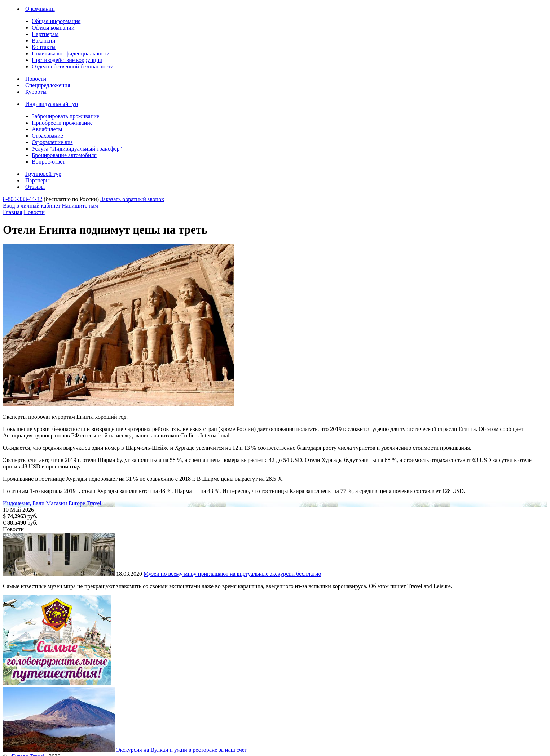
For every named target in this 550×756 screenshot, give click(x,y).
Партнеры (38, 180)
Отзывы (35, 187)
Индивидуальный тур (52, 104)
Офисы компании (53, 28)
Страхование (47, 136)
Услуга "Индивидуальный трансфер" (77, 149)
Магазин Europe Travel (74, 503)
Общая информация (56, 21)
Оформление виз (52, 142)
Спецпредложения (48, 85)
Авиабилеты (47, 129)
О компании (40, 9)
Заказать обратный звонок (132, 199)
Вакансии (43, 41)
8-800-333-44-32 (23, 199)
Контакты (44, 47)
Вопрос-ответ (48, 162)
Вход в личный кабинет (32, 206)
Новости (36, 79)
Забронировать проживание (65, 116)
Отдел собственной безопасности (73, 66)
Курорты (36, 92)
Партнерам (45, 34)
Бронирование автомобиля (64, 155)
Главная (13, 212)
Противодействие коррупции (67, 60)
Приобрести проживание (62, 123)
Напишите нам (80, 206)
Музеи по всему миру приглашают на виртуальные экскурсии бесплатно (232, 574)
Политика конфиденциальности (71, 54)
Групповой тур (43, 174)
